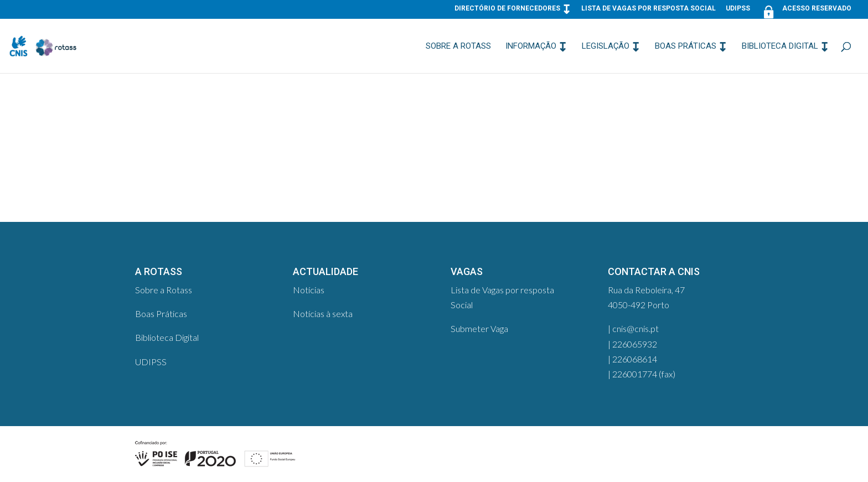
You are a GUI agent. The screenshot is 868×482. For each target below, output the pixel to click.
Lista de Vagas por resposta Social (649, 9)
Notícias (309, 290)
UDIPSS (738, 9)
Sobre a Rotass (458, 46)
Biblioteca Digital (780, 46)
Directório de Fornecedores (507, 9)
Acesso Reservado (806, 11)
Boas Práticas (686, 46)
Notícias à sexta (323, 313)
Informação (531, 46)
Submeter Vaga (479, 328)
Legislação (606, 46)
